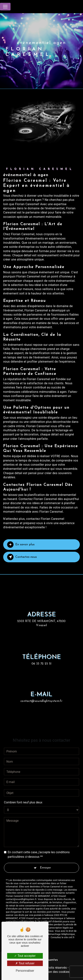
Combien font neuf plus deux (23, 796)
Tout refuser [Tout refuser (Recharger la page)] (25, 963)
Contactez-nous (22, 557)
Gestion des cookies (55, 972)
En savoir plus (21, 545)
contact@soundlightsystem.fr (41, 695)
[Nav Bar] (5, 7)
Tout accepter (25, 956)
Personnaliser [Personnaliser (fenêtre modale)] (25, 971)
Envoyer (45, 862)
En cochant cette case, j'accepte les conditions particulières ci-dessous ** (39, 849)
